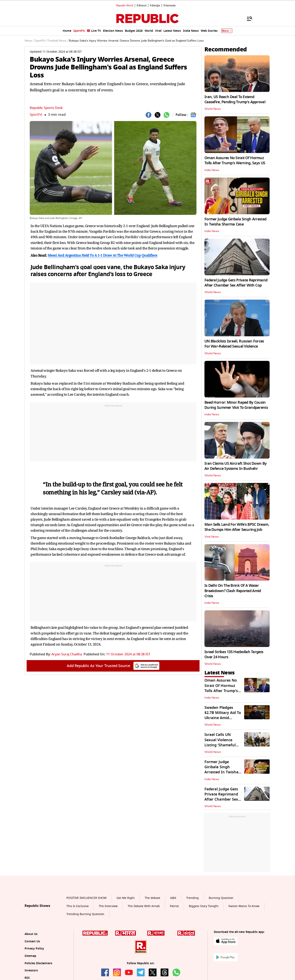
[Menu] (247, 18)
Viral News (212, 537)
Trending (192, 898)
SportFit (36, 115)
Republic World (125, 6)
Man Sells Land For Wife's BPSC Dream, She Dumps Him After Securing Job (237, 527)
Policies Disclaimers (38, 963)
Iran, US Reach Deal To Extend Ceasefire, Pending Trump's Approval (235, 99)
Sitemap (30, 956)
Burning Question (221, 898)
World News (213, 109)
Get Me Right (126, 898)
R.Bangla (155, 6)
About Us (31, 934)
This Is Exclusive (78, 906)
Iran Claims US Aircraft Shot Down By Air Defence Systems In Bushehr (235, 466)
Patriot (174, 906)
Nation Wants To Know (244, 906)
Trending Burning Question (85, 914)
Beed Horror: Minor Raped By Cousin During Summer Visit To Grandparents (236, 405)
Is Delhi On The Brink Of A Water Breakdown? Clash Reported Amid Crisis (233, 591)
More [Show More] (227, 31)
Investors (31, 970)
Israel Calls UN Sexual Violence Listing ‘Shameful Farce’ (220, 742)
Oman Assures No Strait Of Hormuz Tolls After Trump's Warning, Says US (235, 160)
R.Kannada (170, 6)
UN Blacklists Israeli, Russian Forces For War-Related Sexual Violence (234, 344)
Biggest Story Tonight (204, 906)
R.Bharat (142, 6)
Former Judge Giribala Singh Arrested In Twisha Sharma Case (235, 222)
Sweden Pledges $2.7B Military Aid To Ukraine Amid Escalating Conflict (223, 715)
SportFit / (41, 41)
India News (212, 170)
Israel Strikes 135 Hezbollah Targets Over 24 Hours (234, 654)
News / (29, 41)
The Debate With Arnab (144, 906)
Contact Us (32, 941)
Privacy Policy (34, 949)
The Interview (108, 906)
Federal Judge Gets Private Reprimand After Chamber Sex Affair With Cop (236, 283)
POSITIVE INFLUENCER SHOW (86, 898)
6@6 (173, 898)
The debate (152, 898)
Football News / (58, 41)
